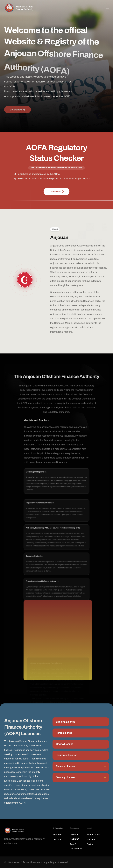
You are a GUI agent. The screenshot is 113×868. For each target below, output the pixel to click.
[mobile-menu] (104, 8)
